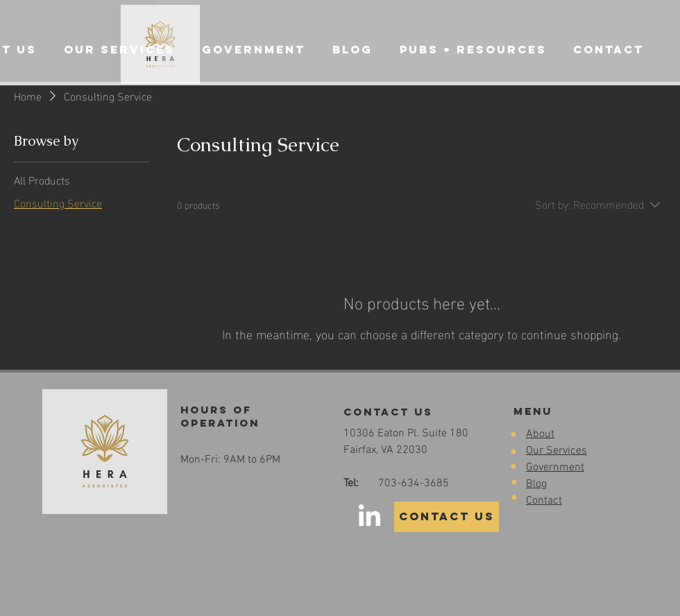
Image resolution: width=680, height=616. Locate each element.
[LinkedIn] (369, 517)
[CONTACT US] (447, 517)
